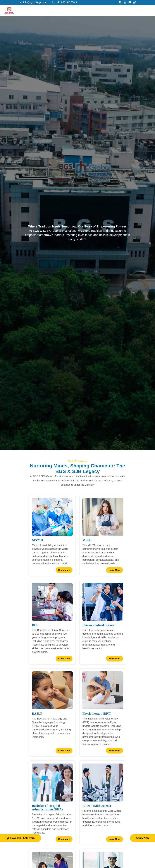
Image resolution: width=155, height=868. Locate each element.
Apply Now (143, 838)
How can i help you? (21, 838)
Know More (64, 570)
